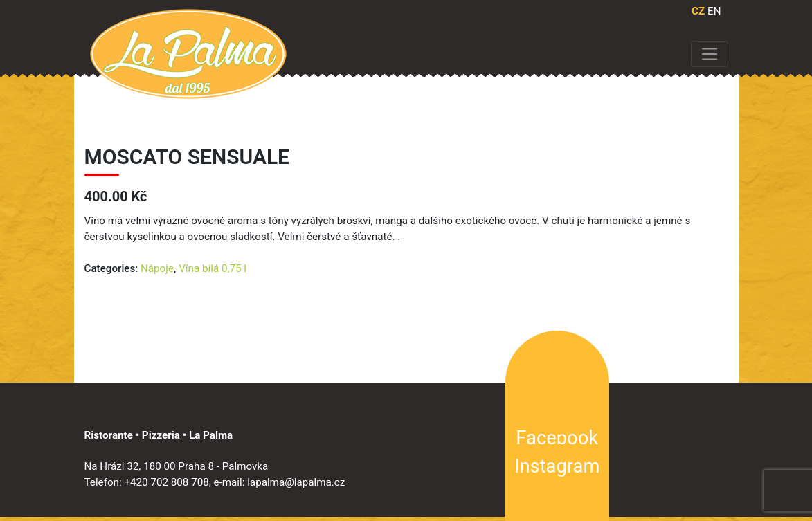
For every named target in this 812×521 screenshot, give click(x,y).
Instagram (557, 466)
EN (714, 11)
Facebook (557, 438)
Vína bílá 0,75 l (213, 268)
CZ (698, 11)
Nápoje (157, 268)
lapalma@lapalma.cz (296, 482)
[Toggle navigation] (709, 54)
